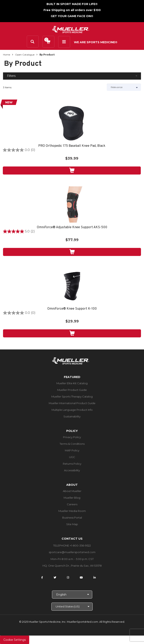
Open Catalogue (25, 55)
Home (7, 55)
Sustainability (72, 416)
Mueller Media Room (72, 511)
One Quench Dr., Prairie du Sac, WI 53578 (75, 566)
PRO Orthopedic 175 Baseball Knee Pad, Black (72, 146)
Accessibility (72, 470)
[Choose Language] (72, 595)
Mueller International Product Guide (72, 403)
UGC (72, 457)
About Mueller (72, 491)
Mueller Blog (72, 498)
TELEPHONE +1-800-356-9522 (72, 545)
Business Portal (72, 518)
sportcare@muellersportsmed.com (72, 552)
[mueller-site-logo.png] (71, 29)
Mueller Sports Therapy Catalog (72, 396)
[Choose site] (72, 607)
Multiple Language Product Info (72, 410)
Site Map (72, 524)
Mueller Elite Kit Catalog (72, 383)
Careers (72, 504)
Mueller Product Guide (72, 390)
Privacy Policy (72, 437)
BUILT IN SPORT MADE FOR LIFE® (72, 4)
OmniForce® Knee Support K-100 (72, 309)
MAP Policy (72, 450)
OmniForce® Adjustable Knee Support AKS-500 (72, 228)
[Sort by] (124, 87)
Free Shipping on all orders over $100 (72, 10)
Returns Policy (72, 464)
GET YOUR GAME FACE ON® (72, 16)
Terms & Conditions (72, 444)
